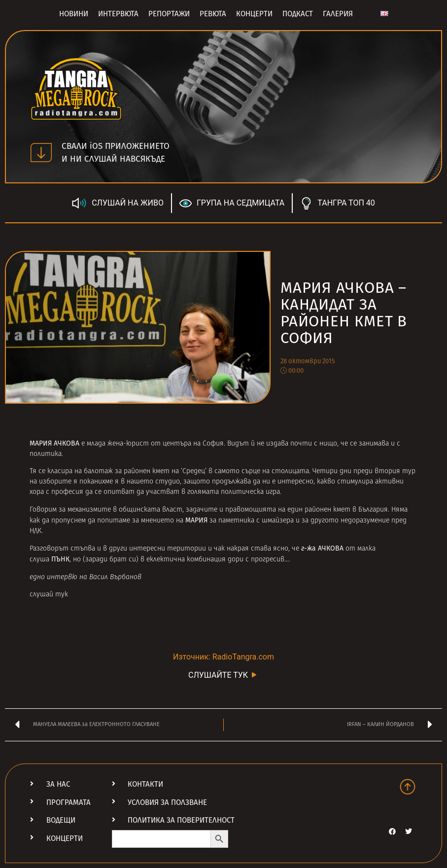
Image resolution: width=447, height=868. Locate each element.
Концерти (254, 14)
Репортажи (169, 14)
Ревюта (213, 14)
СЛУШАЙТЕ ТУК (223, 675)
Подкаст (298, 14)
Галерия (338, 14)
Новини (74, 14)
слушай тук (49, 595)
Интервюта (118, 14)
